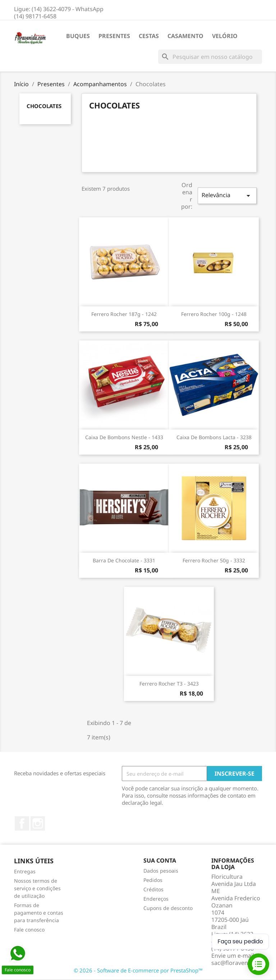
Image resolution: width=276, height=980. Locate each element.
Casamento (185, 36)
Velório (225, 36)
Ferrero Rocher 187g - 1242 (124, 314)
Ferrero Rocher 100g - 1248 (214, 314)
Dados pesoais (161, 871)
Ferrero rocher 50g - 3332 (214, 560)
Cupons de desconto (168, 908)
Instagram (38, 823)
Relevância (227, 196)
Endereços (156, 899)
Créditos (153, 889)
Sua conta (160, 860)
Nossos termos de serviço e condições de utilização (37, 888)
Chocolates (44, 106)
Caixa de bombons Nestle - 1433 (124, 437)
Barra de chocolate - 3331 (124, 560)
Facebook (22, 823)
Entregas (25, 871)
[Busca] (210, 57)
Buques (78, 36)
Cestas (149, 36)
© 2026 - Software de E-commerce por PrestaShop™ (138, 970)
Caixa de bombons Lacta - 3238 (214, 437)
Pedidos (153, 880)
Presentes (114, 36)
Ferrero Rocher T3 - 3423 (169, 684)
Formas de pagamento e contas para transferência (39, 913)
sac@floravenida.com (240, 963)
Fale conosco (29, 930)
